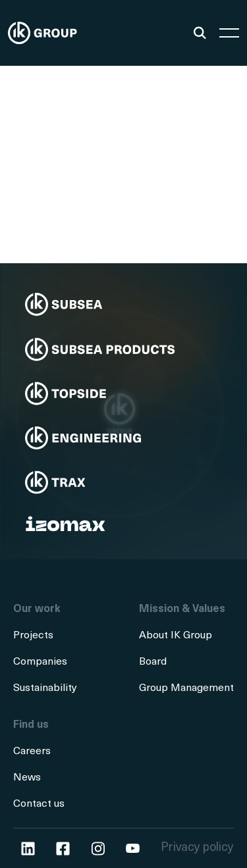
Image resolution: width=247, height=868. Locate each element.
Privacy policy (197, 848)
